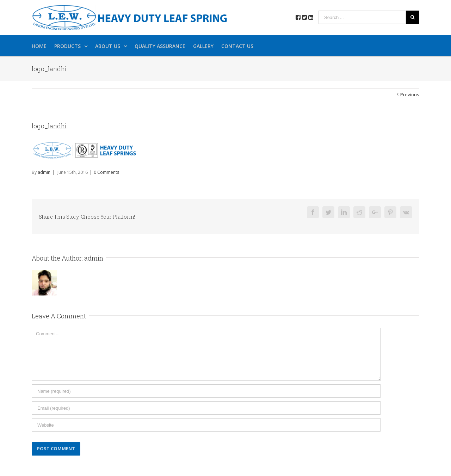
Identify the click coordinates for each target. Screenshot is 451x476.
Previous (410, 94)
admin (44, 172)
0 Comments (106, 172)
